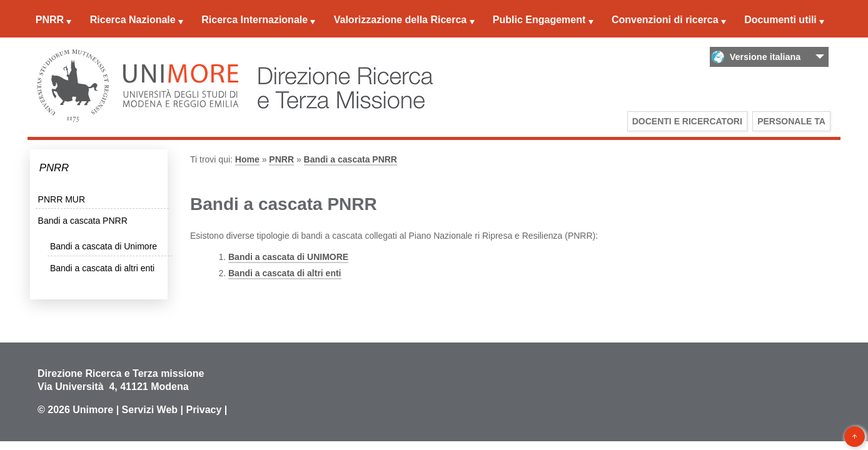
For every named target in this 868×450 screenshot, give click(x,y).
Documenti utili (780, 20)
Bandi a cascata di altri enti (102, 268)
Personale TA (791, 121)
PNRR (50, 20)
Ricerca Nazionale (133, 20)
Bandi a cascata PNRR (83, 221)
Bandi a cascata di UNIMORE (288, 257)
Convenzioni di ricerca (665, 20)
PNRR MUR (62, 199)
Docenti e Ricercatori (687, 121)
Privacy (204, 410)
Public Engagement (539, 20)
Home (247, 159)
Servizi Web (150, 410)
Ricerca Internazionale (255, 20)
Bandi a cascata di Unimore (103, 246)
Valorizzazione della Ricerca (401, 20)
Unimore (93, 410)
